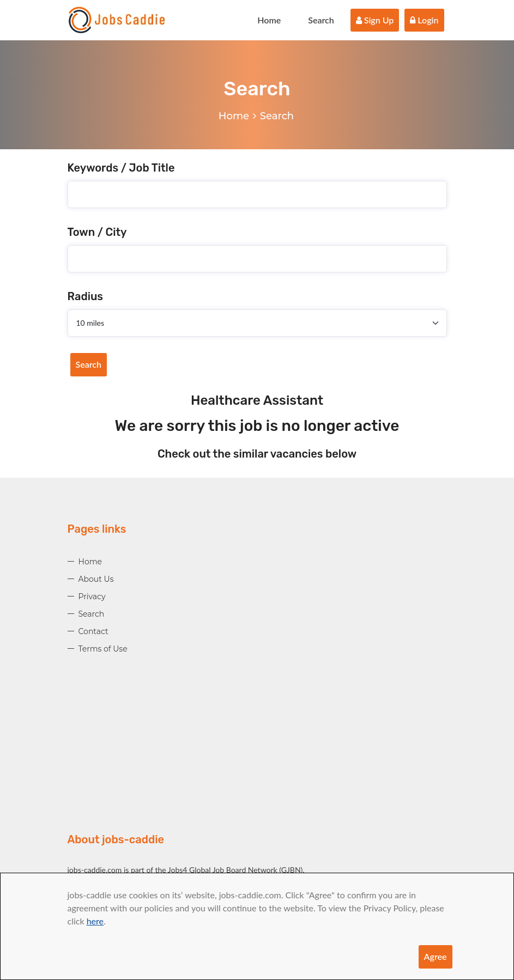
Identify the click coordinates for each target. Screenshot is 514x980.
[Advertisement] (257, 756)
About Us (96, 579)
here (95, 921)
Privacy (92, 596)
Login (424, 20)
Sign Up (375, 20)
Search (321, 20)
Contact (93, 631)
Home (269, 20)
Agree (436, 956)
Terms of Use (103, 649)
